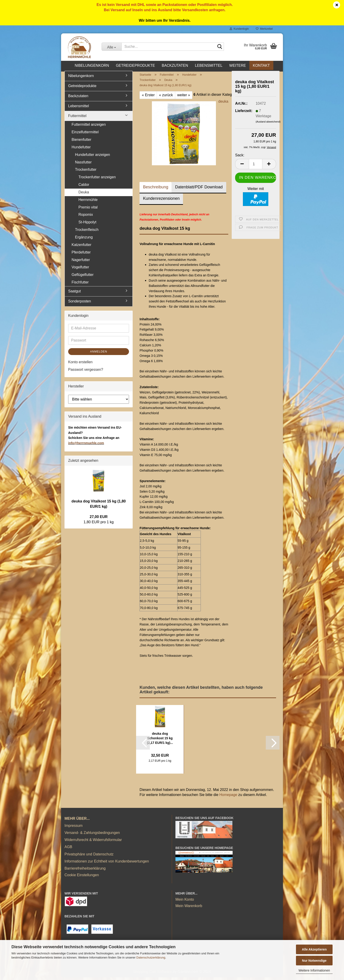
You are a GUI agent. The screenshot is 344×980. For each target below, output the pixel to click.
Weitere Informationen (314, 970)
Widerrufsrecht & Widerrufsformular (93, 842)
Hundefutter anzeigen (93, 157)
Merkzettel (264, 29)
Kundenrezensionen (161, 201)
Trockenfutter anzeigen (97, 180)
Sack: (240, 158)
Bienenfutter (81, 142)
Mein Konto (185, 902)
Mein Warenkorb (189, 908)
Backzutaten (175, 65)
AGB (68, 850)
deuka (223, 104)
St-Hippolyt (87, 225)
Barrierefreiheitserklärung (85, 871)
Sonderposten (80, 304)
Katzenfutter (81, 247)
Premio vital (88, 210)
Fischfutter (80, 285)
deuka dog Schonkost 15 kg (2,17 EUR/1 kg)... (160, 741)
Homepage (228, 797)
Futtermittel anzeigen (89, 127)
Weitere (238, 65)
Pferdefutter (81, 255)
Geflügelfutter (83, 277)
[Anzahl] (256, 167)
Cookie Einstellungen (82, 877)
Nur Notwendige (314, 961)
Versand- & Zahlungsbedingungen (92, 835)
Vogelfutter (80, 270)
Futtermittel (77, 119)
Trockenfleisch (87, 232)
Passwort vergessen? (86, 372)
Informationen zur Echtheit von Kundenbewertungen (107, 864)
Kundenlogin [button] (239, 29)
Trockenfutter (86, 172)
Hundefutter (81, 150)
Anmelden (99, 354)
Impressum (74, 828)
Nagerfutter (81, 262)
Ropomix (86, 217)
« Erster (148, 97)
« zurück (166, 97)
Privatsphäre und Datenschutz (89, 857)
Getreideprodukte (136, 65)
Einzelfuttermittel (85, 135)
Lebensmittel (209, 65)
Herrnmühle (88, 202)
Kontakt (261, 65)
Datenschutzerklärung (151, 957)
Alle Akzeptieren (314, 949)
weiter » (184, 97)
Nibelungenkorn (92, 65)
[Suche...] (112, 47)
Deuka (84, 195)
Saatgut (74, 294)
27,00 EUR (99, 519)
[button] (242, 167)
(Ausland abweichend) (268, 124)
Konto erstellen (80, 365)
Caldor (84, 187)
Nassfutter (83, 165)
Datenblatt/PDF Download (199, 190)
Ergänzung (84, 240)
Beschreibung (156, 190)
